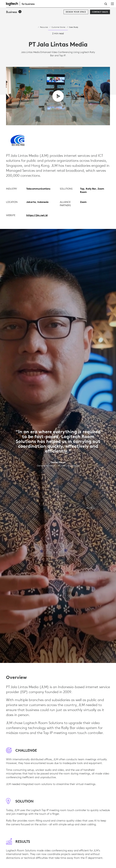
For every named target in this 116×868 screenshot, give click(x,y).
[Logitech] (22, 4)
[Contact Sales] (100, 12)
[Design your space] (76, 12)
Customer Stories (58, 27)
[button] (14, 12)
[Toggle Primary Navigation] (112, 4)
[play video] (58, 96)
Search (106, 4)
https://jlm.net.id (37, 228)
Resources (44, 27)
